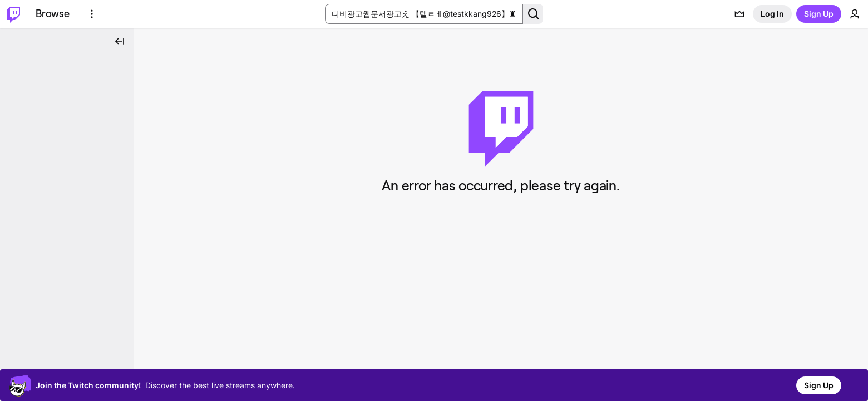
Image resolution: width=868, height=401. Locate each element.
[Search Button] (533, 14)
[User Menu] (855, 14)
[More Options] (92, 14)
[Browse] (53, 14)
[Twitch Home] (13, 14)
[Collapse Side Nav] (120, 41)
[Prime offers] (739, 14)
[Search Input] (424, 14)
